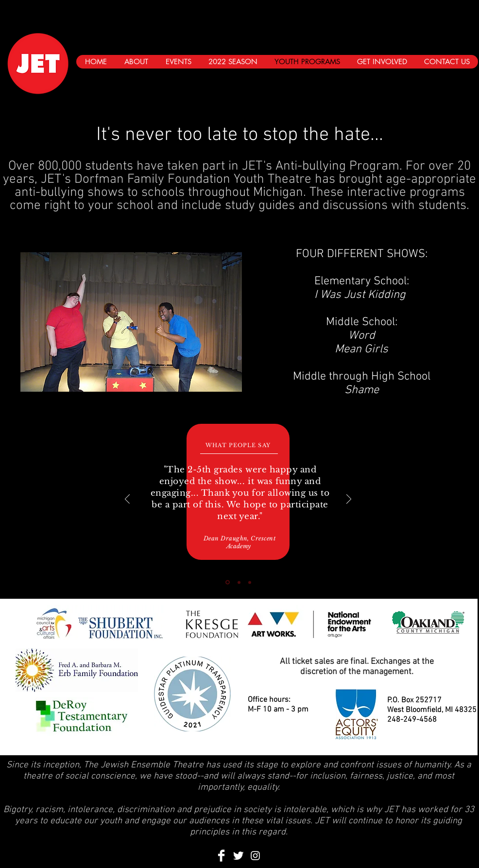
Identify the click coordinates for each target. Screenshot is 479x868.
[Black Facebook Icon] (427, 80)
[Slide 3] (250, 582)
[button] (131, 322)
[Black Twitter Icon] (446, 80)
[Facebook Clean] (221, 856)
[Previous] (127, 500)
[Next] (349, 500)
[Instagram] (464, 80)
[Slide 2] (239, 582)
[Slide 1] (228, 582)
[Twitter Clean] (238, 856)
